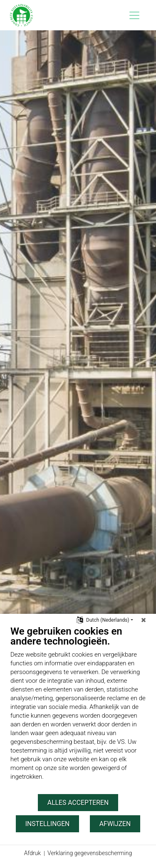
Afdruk (32, 853)
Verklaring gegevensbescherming (90, 853)
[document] (78, 709)
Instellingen (48, 824)
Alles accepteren (78, 803)
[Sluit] (144, 620)
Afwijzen (115, 824)
